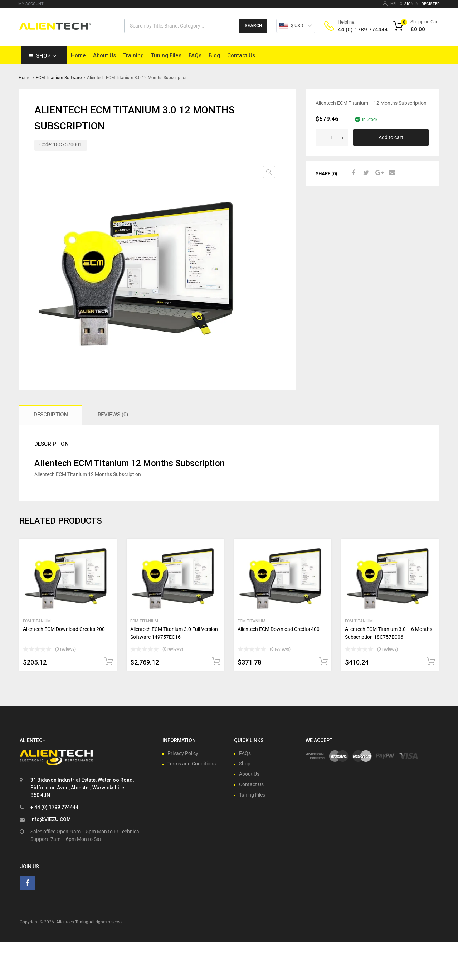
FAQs (195, 55)
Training (133, 55)
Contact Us (241, 55)
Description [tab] (51, 415)
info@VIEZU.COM (51, 819)
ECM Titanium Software (59, 78)
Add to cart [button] (109, 662)
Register (431, 4)
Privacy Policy (183, 753)
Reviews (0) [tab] (113, 415)
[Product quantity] (332, 138)
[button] (269, 172)
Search (253, 26)
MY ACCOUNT (31, 4)
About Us (104, 55)
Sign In (411, 4)
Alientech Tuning (72, 922)
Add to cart (391, 137)
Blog (214, 55)
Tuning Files (166, 55)
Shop (46, 56)
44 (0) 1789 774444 (355, 30)
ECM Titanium (37, 621)
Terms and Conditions (192, 764)
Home (78, 55)
